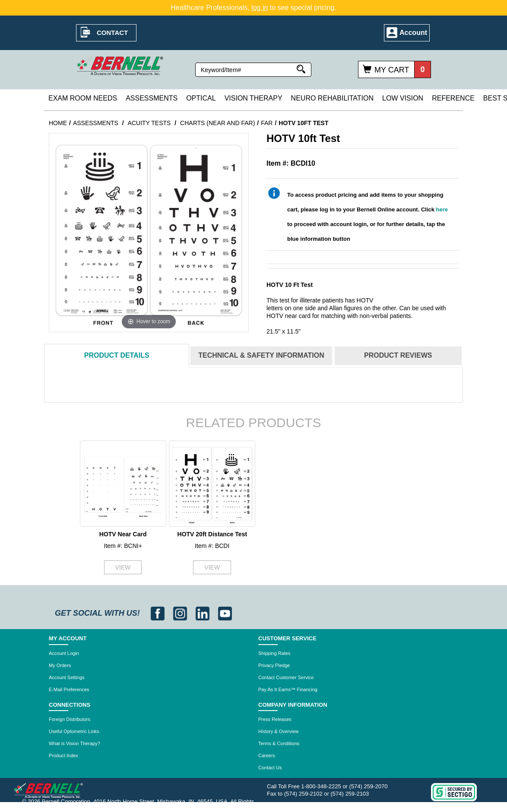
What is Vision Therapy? (74, 743)
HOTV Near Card (123, 534)
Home (58, 123)
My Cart (392, 70)
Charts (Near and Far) (217, 123)
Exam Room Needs (83, 98)
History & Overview (279, 731)
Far (267, 123)
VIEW (123, 567)
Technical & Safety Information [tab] (261, 355)
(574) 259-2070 (369, 786)
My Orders (60, 665)
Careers (267, 755)
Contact (112, 33)
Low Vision (403, 98)
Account (413, 33)
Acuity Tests (149, 123)
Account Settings (67, 677)
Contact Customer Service (286, 677)
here (442, 209)
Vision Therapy (253, 98)
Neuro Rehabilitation (332, 98)
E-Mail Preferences (69, 689)
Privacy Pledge (274, 665)
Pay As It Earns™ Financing (288, 689)
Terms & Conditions (279, 743)
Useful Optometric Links (74, 731)
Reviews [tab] (398, 355)
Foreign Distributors (70, 719)
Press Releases (275, 719)
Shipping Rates (274, 653)
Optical (201, 98)
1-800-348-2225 (321, 786)
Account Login (64, 653)
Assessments (152, 98)
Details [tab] (117, 355)
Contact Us (270, 768)
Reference (453, 98)
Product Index (63, 755)
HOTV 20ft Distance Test (212, 534)
